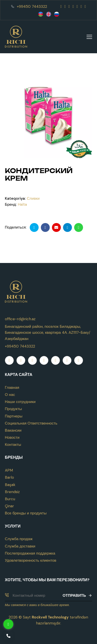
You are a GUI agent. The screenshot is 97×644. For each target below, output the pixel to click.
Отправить (77, 595)
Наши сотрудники (20, 402)
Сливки (33, 198)
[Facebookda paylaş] (45, 227)
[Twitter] (77, 6)
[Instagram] (65, 6)
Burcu (10, 499)
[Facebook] (61, 6)
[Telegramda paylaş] (67, 227)
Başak (10, 485)
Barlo (9, 477)
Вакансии (13, 430)
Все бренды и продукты (26, 513)
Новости (12, 437)
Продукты (13, 409)
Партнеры (14, 416)
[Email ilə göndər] (56, 227)
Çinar (9, 506)
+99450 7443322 (32, 6)
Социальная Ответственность (31, 423)
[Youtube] (69, 6)
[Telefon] (8, 636)
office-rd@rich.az (20, 319)
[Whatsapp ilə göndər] (79, 227)
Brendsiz (12, 492)
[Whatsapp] (73, 6)
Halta (22, 204)
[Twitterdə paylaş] (34, 227)
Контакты (13, 444)
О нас (10, 395)
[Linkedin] (85, 6)
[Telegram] (81, 6)
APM (9, 470)
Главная (12, 387)
